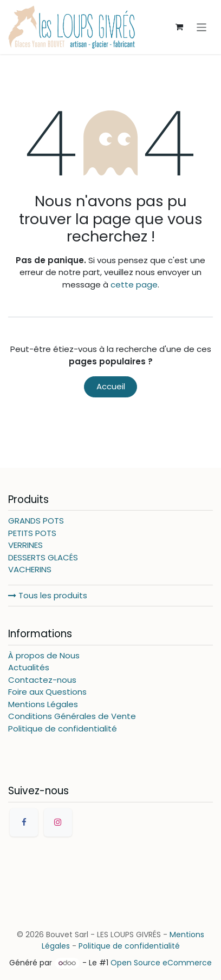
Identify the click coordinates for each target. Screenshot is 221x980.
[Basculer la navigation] (202, 27)
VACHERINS (30, 569)
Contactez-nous (42, 680)
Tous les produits (48, 595)
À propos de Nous (44, 655)
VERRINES (25, 545)
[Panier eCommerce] (179, 27)
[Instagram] (58, 822)
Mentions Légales (43, 704)
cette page (134, 285)
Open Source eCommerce (161, 963)
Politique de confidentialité (63, 729)
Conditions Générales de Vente (72, 716)
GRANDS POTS (36, 521)
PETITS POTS (32, 533)
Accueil (111, 386)
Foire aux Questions (47, 692)
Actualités (29, 667)
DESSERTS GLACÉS (43, 557)
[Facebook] (24, 822)
